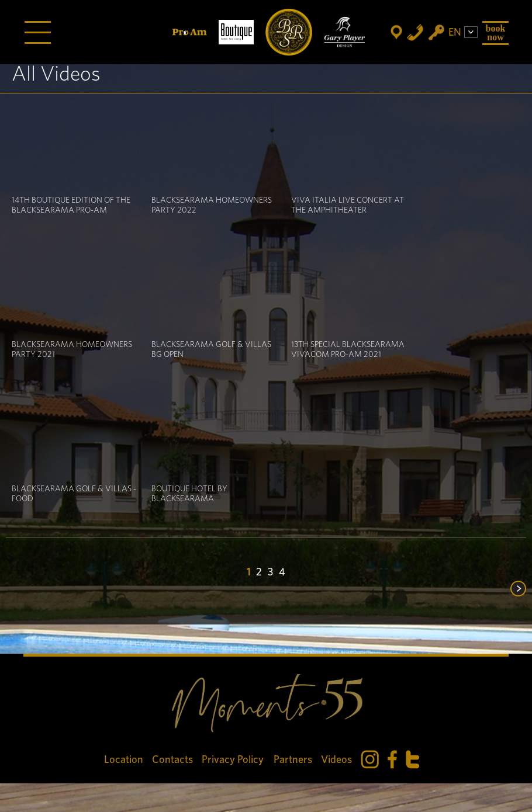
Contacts (172, 760)
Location (124, 760)
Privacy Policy (233, 760)
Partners (293, 760)
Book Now (496, 32)
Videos (336, 760)
